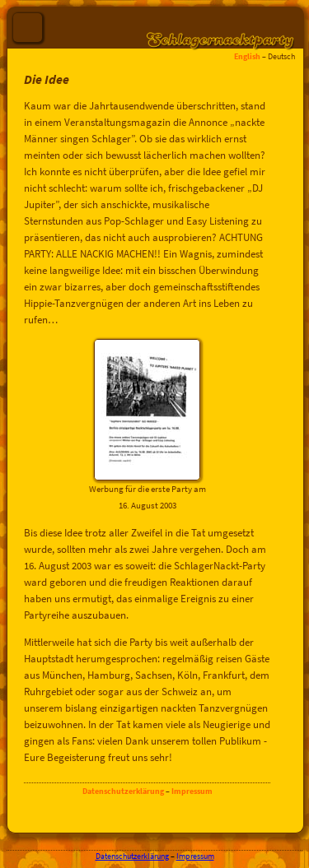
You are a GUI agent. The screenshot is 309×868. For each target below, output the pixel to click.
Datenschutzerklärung (123, 791)
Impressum (192, 791)
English (247, 56)
